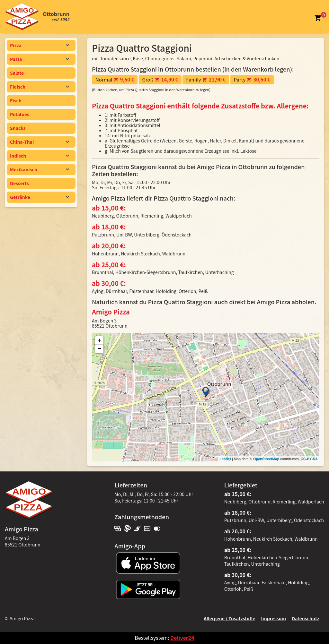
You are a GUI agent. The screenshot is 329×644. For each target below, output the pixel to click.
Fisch (16, 100)
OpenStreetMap (266, 459)
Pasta (40, 59)
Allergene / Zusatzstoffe (230, 618)
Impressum (274, 618)
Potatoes (20, 114)
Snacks (18, 128)
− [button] (99, 349)
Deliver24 (182, 638)
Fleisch (40, 87)
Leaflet (225, 459)
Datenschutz (306, 618)
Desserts (19, 183)
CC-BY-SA (309, 459)
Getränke (40, 197)
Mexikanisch (40, 169)
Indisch (40, 156)
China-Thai (40, 142)
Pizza (40, 45)
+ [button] (99, 340)
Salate (17, 73)
